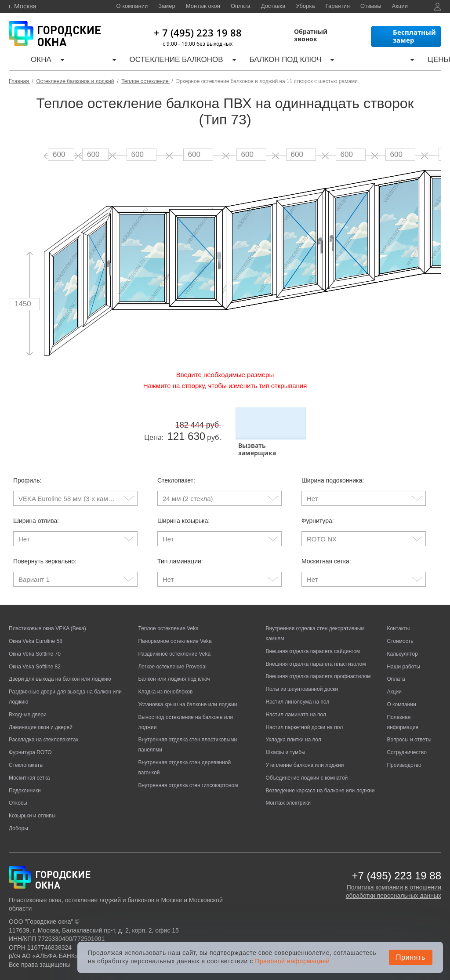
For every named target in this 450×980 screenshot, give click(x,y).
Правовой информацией (292, 961)
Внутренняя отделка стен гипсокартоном (188, 761)
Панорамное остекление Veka (175, 617)
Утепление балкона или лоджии (305, 741)
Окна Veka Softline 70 (35, 629)
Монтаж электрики (288, 779)
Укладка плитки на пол (293, 715)
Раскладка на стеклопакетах (44, 715)
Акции (400, 6)
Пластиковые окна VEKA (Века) (47, 604)
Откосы (18, 779)
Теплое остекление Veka (168, 604)
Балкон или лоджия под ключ (174, 655)
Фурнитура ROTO (30, 728)
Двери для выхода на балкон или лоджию (60, 655)
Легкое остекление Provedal (172, 642)
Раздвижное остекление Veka (174, 629)
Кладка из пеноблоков (165, 668)
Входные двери (28, 690)
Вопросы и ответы (409, 715)
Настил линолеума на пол (297, 678)
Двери (63, 61)
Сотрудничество (406, 728)
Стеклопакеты (26, 741)
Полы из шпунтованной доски (302, 665)
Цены (325, 61)
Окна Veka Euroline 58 (36, 617)
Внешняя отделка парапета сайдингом (313, 627)
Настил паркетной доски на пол (304, 703)
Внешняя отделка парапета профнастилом (318, 652)
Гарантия (338, 6)
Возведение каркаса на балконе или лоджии (320, 766)
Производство (404, 741)
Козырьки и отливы (32, 791)
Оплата (241, 6)
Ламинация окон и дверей (41, 703)
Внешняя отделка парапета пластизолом (316, 639)
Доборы (18, 804)
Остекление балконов (128, 61)
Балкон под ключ (214, 61)
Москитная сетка (29, 753)
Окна (30, 61)
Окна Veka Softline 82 (35, 642)
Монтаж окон (203, 6)
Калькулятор (282, 61)
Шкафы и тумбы (285, 728)
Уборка (306, 6)
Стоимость (400, 617)
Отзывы (371, 6)
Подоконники (25, 766)
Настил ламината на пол (296, 690)
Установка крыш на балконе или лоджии (187, 680)
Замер (167, 6)
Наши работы (366, 61)
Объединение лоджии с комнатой (307, 753)
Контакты (415, 61)
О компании (132, 6)
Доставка (273, 6)
